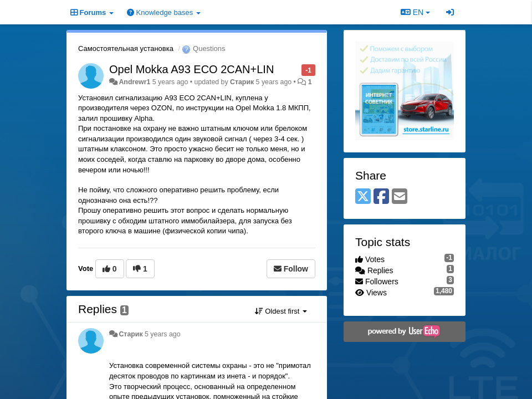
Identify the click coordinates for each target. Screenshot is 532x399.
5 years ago (163, 334)
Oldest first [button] (281, 311)
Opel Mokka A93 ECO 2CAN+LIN (191, 69)
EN (415, 12)
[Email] (400, 197)
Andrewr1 (134, 82)
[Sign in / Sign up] (450, 12)
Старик (242, 82)
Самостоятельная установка (126, 48)
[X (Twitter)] (363, 197)
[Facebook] (381, 197)
